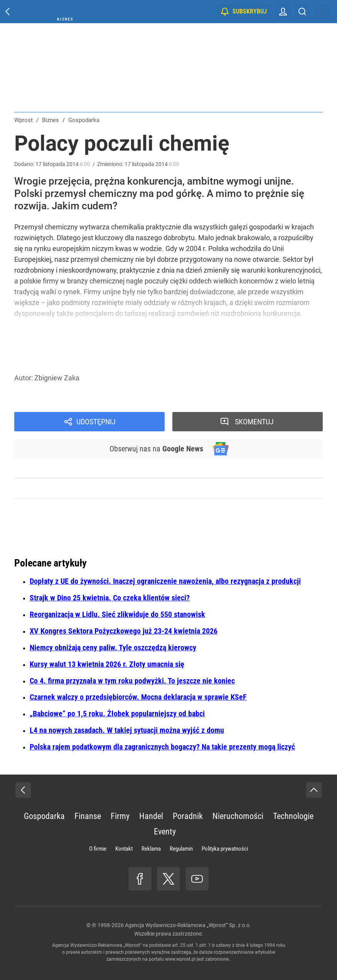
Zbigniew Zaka (57, 378)
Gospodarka (44, 816)
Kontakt (124, 849)
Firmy (120, 816)
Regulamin (181, 849)
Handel (151, 816)
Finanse (88, 816)
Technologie (293, 816)
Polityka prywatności (225, 849)
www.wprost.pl (180, 959)
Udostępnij (96, 422)
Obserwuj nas (156, 449)
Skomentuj (254, 422)
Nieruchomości (238, 816)
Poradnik (188, 816)
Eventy (165, 832)
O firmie (98, 849)
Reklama (151, 849)
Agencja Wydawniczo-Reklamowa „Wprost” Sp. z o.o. (188, 925)
